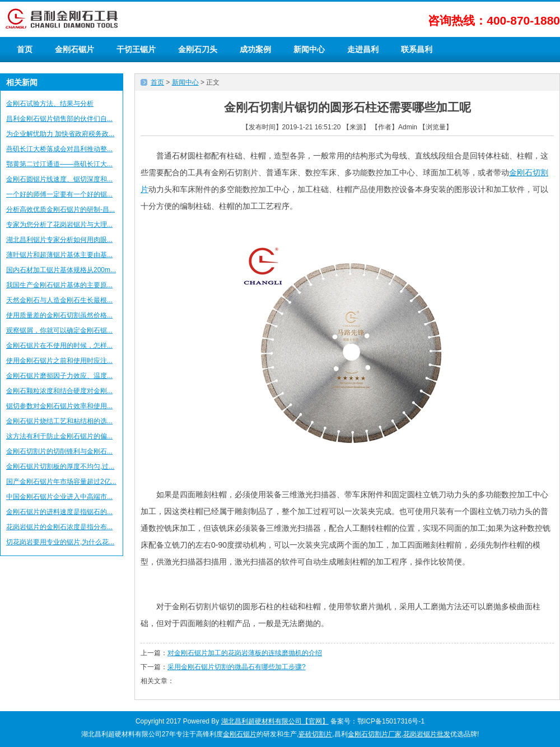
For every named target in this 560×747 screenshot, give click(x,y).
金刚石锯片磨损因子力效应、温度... (59, 376)
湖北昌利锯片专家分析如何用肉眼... (59, 240)
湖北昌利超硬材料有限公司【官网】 (275, 721)
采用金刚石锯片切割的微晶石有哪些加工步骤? (237, 667)
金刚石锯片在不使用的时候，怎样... (59, 346)
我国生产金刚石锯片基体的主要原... (59, 285)
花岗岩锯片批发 (427, 734)
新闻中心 (309, 49)
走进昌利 (363, 49)
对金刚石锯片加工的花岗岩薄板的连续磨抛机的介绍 (245, 653)
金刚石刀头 (198, 49)
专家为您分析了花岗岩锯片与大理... (59, 225)
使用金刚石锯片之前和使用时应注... (59, 361)
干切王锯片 (136, 49)
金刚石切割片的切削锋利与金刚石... (59, 451)
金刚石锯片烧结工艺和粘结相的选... (59, 421)
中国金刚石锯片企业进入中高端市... (59, 497)
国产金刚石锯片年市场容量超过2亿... (61, 482)
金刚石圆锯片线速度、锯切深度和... (59, 179)
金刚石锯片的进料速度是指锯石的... (59, 512)
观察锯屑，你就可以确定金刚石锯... (59, 330)
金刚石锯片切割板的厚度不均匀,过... (60, 466)
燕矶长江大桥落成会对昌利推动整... (59, 149)
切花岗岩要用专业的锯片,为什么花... (60, 542)
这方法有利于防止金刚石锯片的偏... (59, 436)
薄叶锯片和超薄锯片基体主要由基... (59, 255)
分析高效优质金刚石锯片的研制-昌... (60, 209)
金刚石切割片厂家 (375, 734)
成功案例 (255, 49)
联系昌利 (417, 49)
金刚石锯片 (74, 49)
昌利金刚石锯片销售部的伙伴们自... (59, 119)
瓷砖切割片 (315, 734)
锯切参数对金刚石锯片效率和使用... (59, 406)
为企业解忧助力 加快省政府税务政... (60, 134)
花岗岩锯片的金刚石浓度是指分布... (59, 527)
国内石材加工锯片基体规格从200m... (61, 270)
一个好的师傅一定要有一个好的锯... (59, 194)
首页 (25, 49)
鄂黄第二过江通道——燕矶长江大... (59, 164)
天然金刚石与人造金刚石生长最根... (59, 300)
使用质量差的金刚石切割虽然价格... (59, 315)
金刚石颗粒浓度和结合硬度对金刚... (59, 391)
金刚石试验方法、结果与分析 (50, 104)
